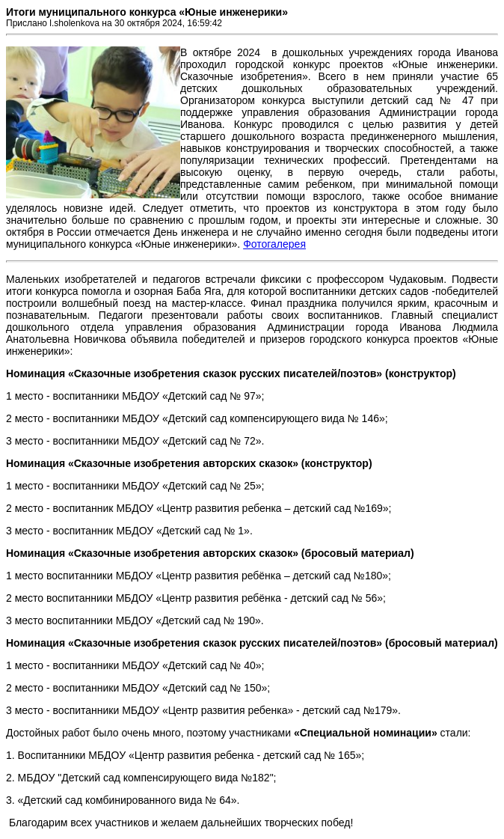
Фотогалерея (274, 244)
